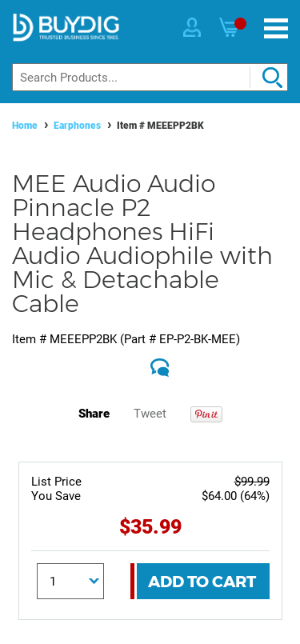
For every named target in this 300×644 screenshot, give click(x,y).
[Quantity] (70, 581)
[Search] (150, 77)
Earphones (77, 126)
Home (25, 126)
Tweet (150, 414)
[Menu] (276, 28)
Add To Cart (202, 582)
